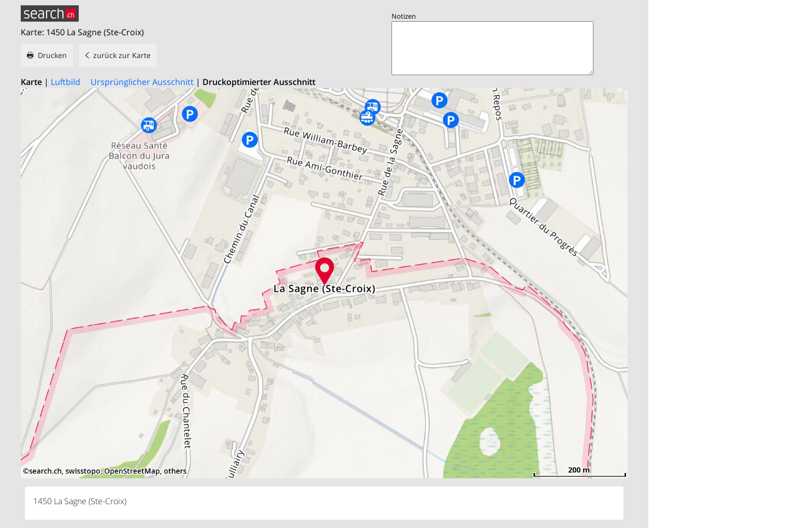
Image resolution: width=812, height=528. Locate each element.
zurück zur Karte (122, 55)
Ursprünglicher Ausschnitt (142, 82)
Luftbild (66, 82)
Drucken (52, 55)
